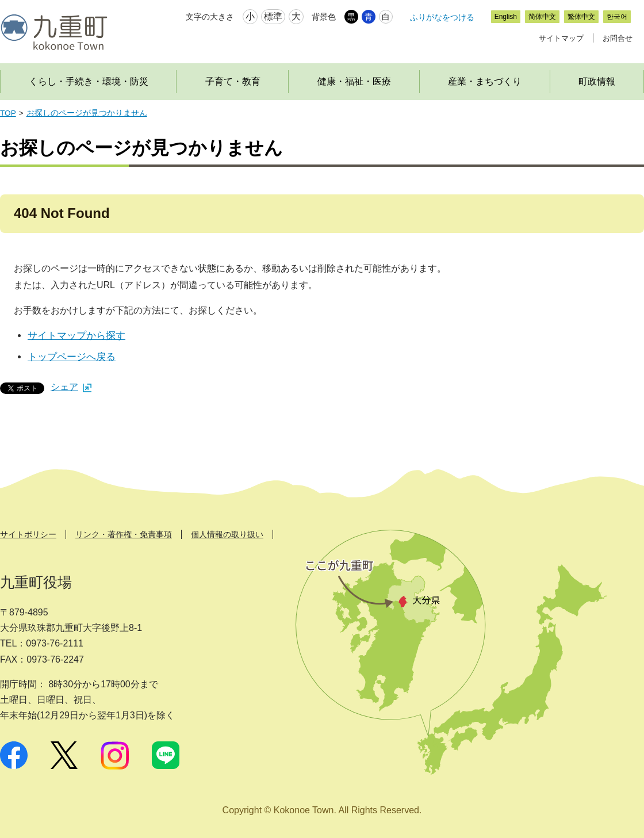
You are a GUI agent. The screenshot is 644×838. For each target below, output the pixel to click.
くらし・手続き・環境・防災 (89, 81)
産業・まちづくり (485, 81)
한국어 (617, 17)
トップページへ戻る (72, 357)
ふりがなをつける (442, 17)
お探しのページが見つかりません (87, 113)
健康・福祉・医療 (354, 81)
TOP (8, 113)
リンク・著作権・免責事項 (124, 534)
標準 (273, 16)
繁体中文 (581, 17)
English (506, 17)
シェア (71, 387)
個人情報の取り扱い (227, 534)
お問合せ (618, 38)
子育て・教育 (233, 81)
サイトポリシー (28, 534)
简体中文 (542, 17)
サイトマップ (561, 38)
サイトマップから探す (76, 336)
